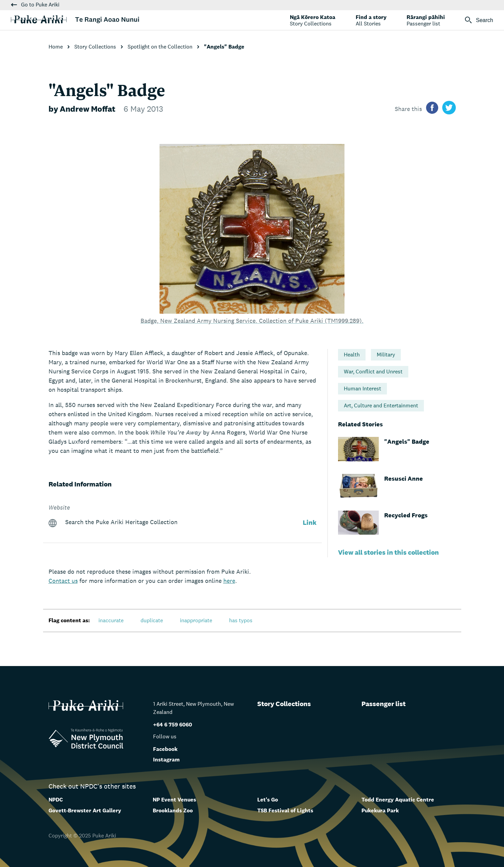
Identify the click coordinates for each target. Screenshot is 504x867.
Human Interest (362, 389)
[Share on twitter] (449, 109)
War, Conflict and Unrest (373, 372)
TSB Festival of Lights (285, 810)
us (63, 581)
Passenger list (384, 704)
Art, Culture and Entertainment (381, 405)
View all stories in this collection (388, 552)
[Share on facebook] (432, 109)
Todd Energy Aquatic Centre (398, 800)
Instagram (166, 760)
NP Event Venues (174, 800)
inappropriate (196, 620)
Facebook (165, 749)
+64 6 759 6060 (173, 725)
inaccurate (111, 620)
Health (352, 355)
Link (310, 522)
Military (386, 355)
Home (56, 47)
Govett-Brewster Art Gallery (85, 810)
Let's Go (268, 800)
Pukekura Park (380, 810)
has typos (241, 620)
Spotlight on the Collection (161, 47)
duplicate (152, 620)
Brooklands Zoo (173, 810)
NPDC (56, 800)
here (229, 581)
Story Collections (96, 47)
